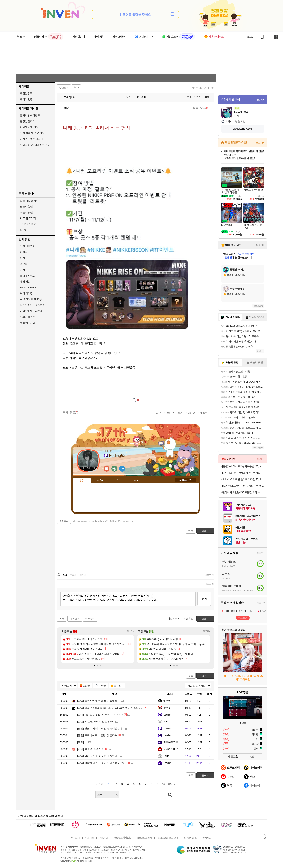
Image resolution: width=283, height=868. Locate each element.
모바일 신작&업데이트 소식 (35, 145)
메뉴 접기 (185, 480)
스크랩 (167, 413)
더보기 (122, 469)
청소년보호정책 (144, 838)
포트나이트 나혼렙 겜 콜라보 (97, 735)
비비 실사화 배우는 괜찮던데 (97, 756)
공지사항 (207, 838)
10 (163, 784)
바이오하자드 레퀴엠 (31, 311)
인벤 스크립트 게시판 (32, 139)
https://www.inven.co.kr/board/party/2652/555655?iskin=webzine (103, 521)
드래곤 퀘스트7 (28, 317)
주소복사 (64, 521)
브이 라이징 (26, 293)
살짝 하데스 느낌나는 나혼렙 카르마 (101, 763)
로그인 (251, 37)
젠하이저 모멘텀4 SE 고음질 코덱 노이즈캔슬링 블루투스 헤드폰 (243, 492)
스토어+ (260, 143)
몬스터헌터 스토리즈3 (32, 305)
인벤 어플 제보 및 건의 (32, 133)
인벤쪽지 (107, 469)
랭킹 (118, 480)
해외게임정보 (27, 276)
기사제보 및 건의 (29, 127)
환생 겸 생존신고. (91, 749)
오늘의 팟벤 (26, 212)
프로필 (100, 480)
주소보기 (64, 88)
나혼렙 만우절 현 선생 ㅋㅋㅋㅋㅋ (100, 715)
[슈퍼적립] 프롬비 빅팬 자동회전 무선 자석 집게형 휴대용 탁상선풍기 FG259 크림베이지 (243, 486)
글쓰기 (205, 676)
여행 (22, 270)
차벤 (22, 258)
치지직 (24, 252)
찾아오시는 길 (190, 838)
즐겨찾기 (119, 686)
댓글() (204, 108)
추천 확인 (202, 413)
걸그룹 (24, 264)
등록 (204, 599)
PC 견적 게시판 (28, 224)
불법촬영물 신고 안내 (168, 838)
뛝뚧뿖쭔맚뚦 (171, 742)
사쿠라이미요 (171, 749)
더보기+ (130, 631)
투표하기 (243, 618)
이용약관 (104, 838)
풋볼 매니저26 (28, 323)
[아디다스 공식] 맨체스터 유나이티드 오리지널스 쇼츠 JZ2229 (243, 473)
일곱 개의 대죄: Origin (32, 299)
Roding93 (67, 97)
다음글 (73, 619)
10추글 (102, 686)
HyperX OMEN (28, 287)
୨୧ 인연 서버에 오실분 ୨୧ (95, 722)
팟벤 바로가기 (28, 246)
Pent (166, 722)
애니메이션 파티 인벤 (203, 88)
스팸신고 (190, 413)
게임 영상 (25, 282)
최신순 (83, 575)
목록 (196, 108)
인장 (82, 481)
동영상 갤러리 (28, 121)
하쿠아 (167, 701)
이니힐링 (114, 469)
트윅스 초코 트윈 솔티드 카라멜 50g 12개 (243, 479)
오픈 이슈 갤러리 (29, 201)
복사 (76, 88)
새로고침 (209, 575)
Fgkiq (166, 756)
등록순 (73, 575)
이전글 (89, 619)
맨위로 (190, 618)
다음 (170, 784)
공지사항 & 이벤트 (30, 115)
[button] (94, 666)
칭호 (136, 480)
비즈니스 (89, 838)
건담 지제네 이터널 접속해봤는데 (100, 728)
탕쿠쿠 (167, 708)
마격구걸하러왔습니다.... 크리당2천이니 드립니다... (110, 708)
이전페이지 (174, 618)
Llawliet (167, 715)
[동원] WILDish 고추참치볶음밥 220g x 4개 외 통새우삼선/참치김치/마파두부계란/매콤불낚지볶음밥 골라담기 (243, 466)
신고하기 (178, 413)
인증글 (86, 686)
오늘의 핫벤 (26, 206)
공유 (158, 413)
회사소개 (75, 838)
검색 (170, 795)
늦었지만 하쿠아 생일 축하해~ (98, 701)
